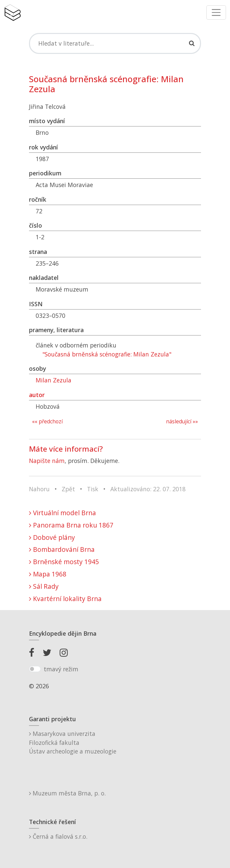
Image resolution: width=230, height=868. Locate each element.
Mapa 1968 (48, 574)
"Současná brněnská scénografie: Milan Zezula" (107, 354)
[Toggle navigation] (216, 12)
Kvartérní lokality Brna (65, 599)
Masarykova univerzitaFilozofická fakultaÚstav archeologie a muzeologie (73, 742)
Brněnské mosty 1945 (64, 562)
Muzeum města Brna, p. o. (67, 793)
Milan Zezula (53, 380)
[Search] (115, 43)
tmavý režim (61, 669)
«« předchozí (47, 422)
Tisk (93, 489)
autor (37, 395)
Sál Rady (44, 586)
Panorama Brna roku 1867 (71, 525)
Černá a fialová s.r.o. (58, 836)
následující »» (182, 422)
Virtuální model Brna (62, 513)
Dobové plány (52, 537)
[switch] (35, 669)
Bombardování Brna (62, 549)
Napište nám (47, 461)
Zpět (68, 489)
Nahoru (39, 489)
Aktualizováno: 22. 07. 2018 (148, 489)
